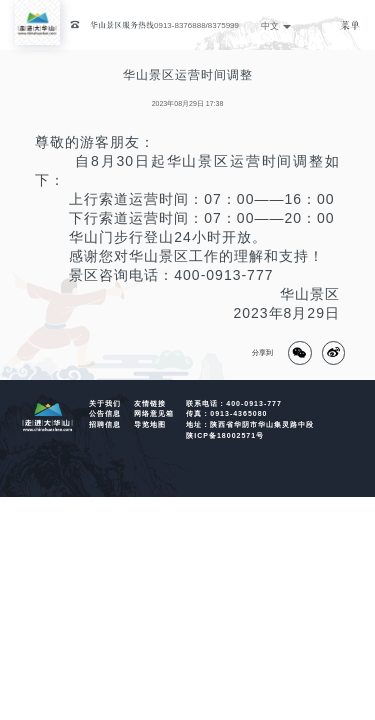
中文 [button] (276, 26)
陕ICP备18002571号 (225, 435)
